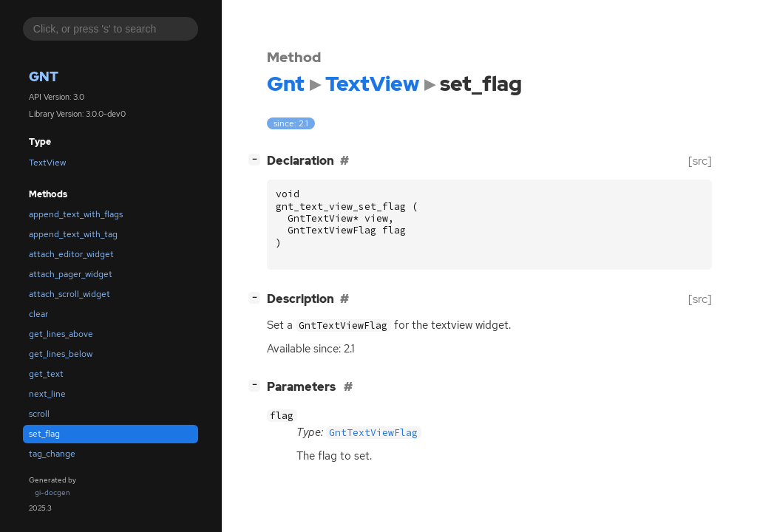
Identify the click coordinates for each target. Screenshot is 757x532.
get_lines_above (61, 334)
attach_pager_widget (71, 274)
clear (38, 314)
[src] (700, 161)
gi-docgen (52, 492)
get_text (46, 374)
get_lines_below (61, 354)
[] (257, 159)
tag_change (52, 454)
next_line (47, 394)
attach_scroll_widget (69, 294)
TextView (47, 163)
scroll (39, 414)
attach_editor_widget (71, 254)
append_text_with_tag (73, 234)
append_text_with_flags (76, 214)
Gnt (44, 76)
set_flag (44, 434)
